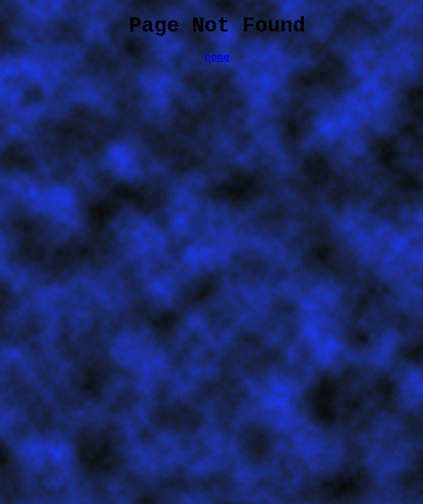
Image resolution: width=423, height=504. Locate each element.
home (217, 64)
